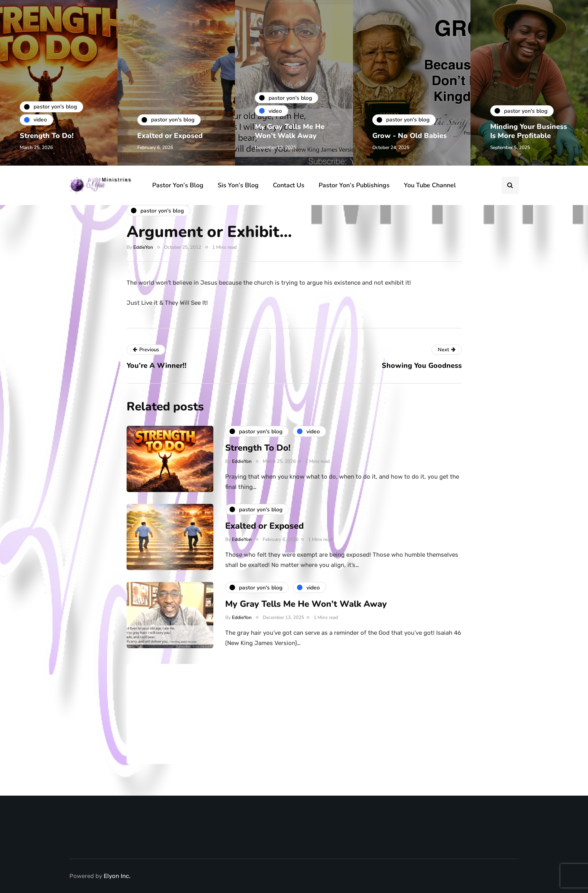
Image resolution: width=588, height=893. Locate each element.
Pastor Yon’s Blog (178, 185)
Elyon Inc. (117, 876)
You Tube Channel (430, 185)
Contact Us (289, 185)
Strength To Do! (47, 136)
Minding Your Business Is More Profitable (529, 131)
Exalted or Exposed (170, 136)
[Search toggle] (510, 185)
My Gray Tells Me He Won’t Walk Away (290, 131)
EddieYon (143, 247)
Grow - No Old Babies (410, 136)
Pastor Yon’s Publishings (354, 185)
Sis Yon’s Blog (238, 185)
